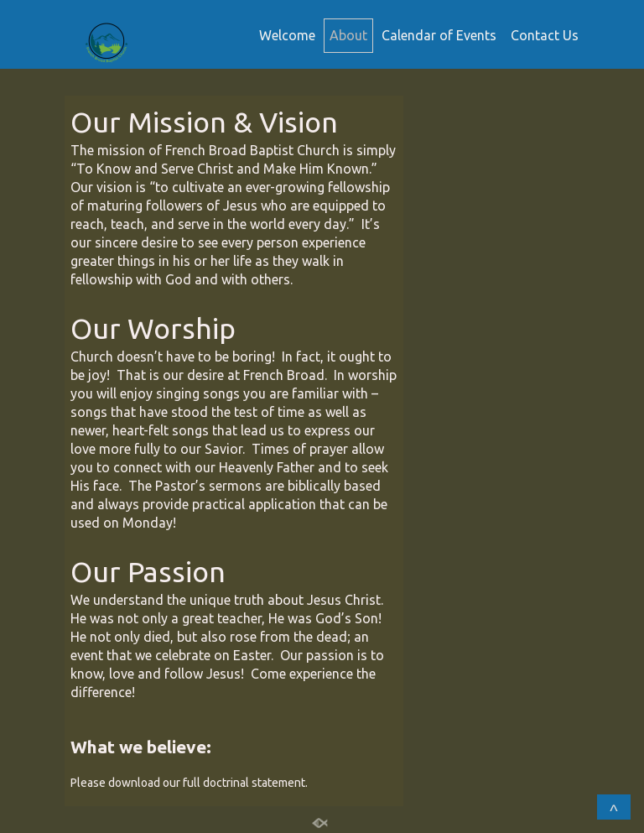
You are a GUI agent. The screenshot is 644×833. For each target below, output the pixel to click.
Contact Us (545, 36)
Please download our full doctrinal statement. (190, 783)
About (348, 36)
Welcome (287, 36)
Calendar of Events (439, 36)
